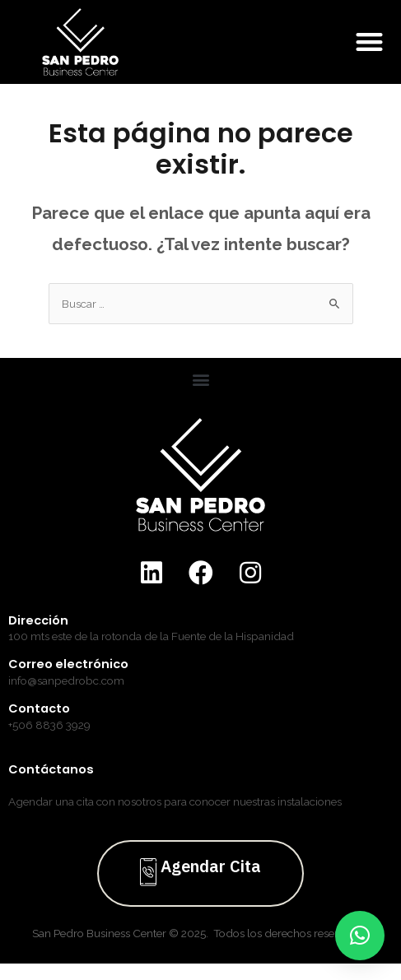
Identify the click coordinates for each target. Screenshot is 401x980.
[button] (370, 42)
